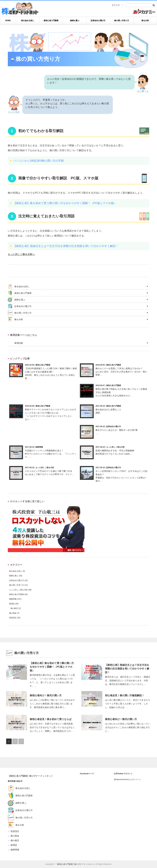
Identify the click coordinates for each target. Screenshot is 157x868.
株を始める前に (28, 21)
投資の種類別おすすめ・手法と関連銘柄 (115, 451)
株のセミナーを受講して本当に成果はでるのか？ (119, 368)
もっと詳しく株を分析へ (21, 254)
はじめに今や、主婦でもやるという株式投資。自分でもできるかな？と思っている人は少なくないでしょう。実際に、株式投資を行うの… (52, 727)
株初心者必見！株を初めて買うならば (51, 719)
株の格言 (14, 608)
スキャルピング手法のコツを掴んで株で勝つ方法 (48, 471)
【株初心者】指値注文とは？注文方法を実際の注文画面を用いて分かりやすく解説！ (66, 246)
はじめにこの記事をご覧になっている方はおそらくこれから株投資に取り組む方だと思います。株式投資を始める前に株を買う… (52, 704)
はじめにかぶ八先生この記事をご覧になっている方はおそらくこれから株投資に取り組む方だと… (128, 727)
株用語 (12, 604)
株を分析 (145, 21)
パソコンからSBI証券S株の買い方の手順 (39, 161)
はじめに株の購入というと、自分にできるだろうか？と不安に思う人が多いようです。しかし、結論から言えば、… (128, 704)
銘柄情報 (39, 447)
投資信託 (13, 618)
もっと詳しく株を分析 (115, 447)
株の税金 (13, 613)
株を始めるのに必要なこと (108, 409)
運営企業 (116, 5)
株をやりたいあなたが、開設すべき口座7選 (117, 430)
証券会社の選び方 (98, 21)
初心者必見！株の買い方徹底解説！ (125, 695)
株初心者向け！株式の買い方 (46, 695)
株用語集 (19, 343)
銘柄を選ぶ (75, 21)
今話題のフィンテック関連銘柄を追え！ (44, 451)
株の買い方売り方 (122, 21)
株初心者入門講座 (51, 21)
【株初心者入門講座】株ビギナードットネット (30, 776)
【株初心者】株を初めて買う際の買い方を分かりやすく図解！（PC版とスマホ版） (65, 203)
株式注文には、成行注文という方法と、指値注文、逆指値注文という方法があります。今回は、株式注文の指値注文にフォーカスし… (128, 680)
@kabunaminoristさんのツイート (127, 779)
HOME (8, 21)
